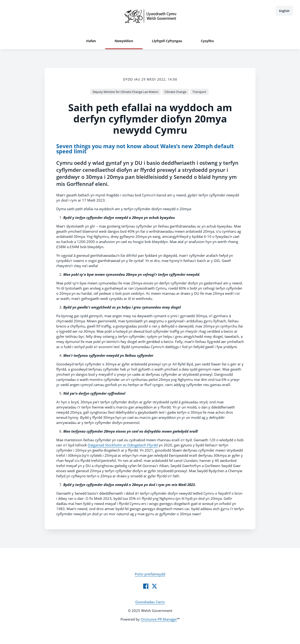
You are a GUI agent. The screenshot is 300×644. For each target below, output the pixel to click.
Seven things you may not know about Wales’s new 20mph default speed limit (145, 149)
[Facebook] (146, 586)
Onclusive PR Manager (159, 619)
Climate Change (175, 92)
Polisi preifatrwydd (150, 574)
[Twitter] (154, 586)
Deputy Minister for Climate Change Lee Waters (126, 92)
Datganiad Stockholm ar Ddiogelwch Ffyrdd (123, 445)
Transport (199, 92)
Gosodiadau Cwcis (150, 602)
